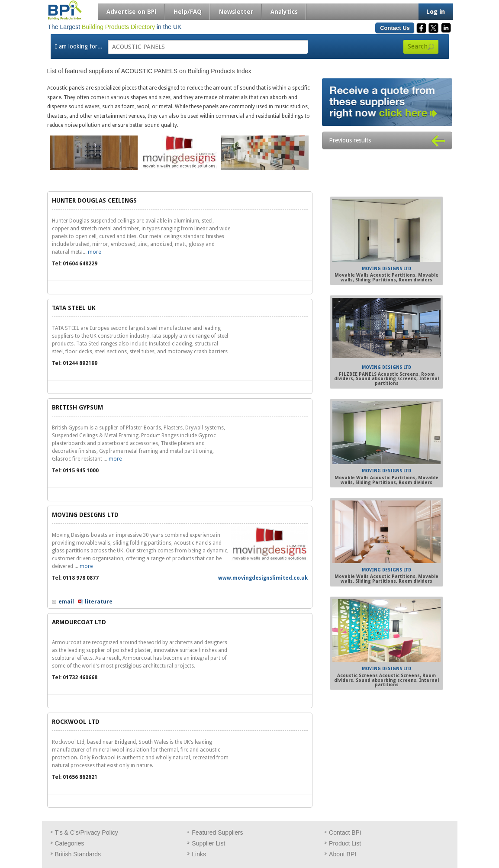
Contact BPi (345, 833)
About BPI (343, 854)
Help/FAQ (188, 12)
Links (199, 854)
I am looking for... (79, 46)
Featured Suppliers (217, 833)
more (94, 252)
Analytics (284, 12)
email (66, 602)
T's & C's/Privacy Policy (87, 833)
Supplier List (208, 843)
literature (99, 602)
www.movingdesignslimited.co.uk (263, 578)
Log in (436, 12)
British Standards (78, 854)
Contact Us (395, 28)
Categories (70, 843)
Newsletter (236, 12)
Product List (345, 843)
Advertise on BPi (131, 12)
